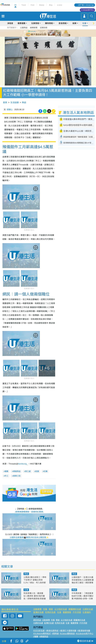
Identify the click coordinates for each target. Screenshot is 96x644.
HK (15, 5)
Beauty (42, 5)
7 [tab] (49, 36)
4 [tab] (50, 33)
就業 (37, 471)
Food (32, 5)
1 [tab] (43, 33)
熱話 (24, 103)
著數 (6, 471)
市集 (45, 609)
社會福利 (87, 612)
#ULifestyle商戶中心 (85, 634)
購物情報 (49, 23)
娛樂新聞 (34, 28)
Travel (24, 5)
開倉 (51, 609)
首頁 (5, 103)
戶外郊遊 (77, 612)
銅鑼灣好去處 (75, 609)
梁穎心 (10, 110)
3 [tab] (47, 33)
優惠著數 (21, 23)
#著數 (36, 637)
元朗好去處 (88, 609)
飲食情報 (63, 23)
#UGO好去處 (39, 631)
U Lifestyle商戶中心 (87, 10)
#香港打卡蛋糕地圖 (68, 631)
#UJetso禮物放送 (67, 634)
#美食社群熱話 (52, 631)
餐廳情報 (67, 612)
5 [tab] (52, 33)
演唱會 (10, 23)
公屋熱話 (24, 28)
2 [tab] (45, 33)
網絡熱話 (17, 471)
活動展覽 (37, 609)
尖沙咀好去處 (61, 609)
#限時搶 (55, 634)
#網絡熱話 (44, 637)
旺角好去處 (50, 612)
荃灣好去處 (38, 612)
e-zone (60, 5)
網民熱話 (37, 620)
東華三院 (17, 476)
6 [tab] (55, 33)
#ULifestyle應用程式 (42, 634)
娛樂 (74, 23)
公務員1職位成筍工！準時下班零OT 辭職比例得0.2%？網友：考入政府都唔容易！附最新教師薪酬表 (35, 583)
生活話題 (15, 103)
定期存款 (44, 28)
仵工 (6, 476)
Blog (51, 5)
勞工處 (28, 471)
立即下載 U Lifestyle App (86, 5)
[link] (23, 464)
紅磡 (46, 471)
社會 (84, 23)
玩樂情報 (35, 23)
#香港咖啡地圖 (84, 631)
